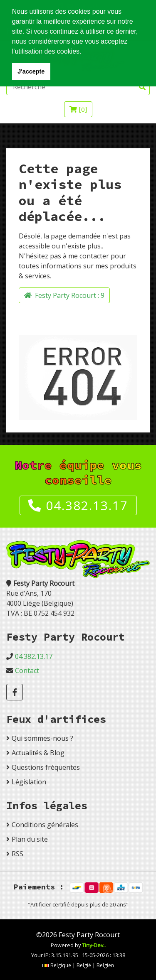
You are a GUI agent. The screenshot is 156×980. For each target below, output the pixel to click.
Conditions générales (45, 825)
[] (78, 109)
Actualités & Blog (38, 753)
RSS (17, 854)
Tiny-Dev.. (94, 945)
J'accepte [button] (31, 71)
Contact (27, 671)
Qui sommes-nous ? (42, 738)
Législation (29, 782)
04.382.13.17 (78, 505)
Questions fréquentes (46, 767)
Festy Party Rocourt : (64, 295)
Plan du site (30, 839)
